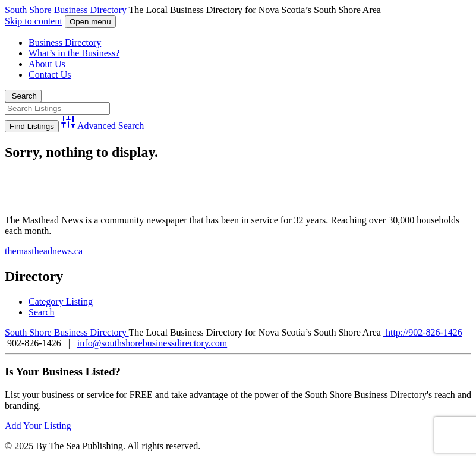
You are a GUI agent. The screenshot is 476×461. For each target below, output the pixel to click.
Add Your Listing (38, 426)
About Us (47, 64)
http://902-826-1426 (423, 332)
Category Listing (61, 301)
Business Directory (65, 42)
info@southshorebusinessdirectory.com (152, 343)
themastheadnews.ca (44, 251)
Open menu (90, 22)
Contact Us (50, 75)
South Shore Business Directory (67, 10)
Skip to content (34, 21)
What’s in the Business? (74, 53)
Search (23, 96)
